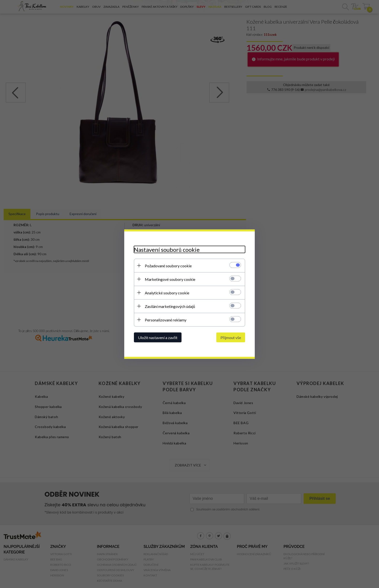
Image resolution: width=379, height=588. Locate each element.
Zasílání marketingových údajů (170, 306)
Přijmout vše (231, 337)
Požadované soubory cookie (168, 265)
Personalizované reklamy (166, 320)
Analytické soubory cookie (167, 293)
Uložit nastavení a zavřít (158, 337)
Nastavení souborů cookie (167, 249)
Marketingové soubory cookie (170, 279)
